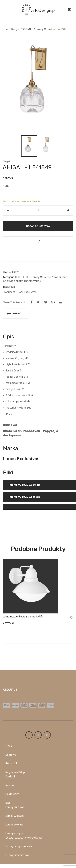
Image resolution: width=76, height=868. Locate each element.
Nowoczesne (60, 277)
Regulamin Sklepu (16, 772)
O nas (9, 746)
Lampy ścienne (14, 825)
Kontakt (10, 777)
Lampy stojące (14, 833)
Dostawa (11, 755)
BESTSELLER (23, 277)
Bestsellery (12, 794)
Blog (8, 803)
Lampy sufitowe (15, 807)
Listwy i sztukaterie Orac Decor (24, 838)
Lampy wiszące (15, 816)
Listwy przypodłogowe (19, 846)
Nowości (10, 785)
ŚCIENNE (27, 29)
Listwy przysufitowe (17, 855)
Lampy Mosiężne (45, 29)
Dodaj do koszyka (38, 226)
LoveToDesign (11, 29)
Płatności (11, 764)
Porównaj (38, 257)
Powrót (15, 314)
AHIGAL (62, 29)
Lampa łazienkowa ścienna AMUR (23, 617)
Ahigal (6, 161)
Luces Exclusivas (27, 292)
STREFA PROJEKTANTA (27, 282)
